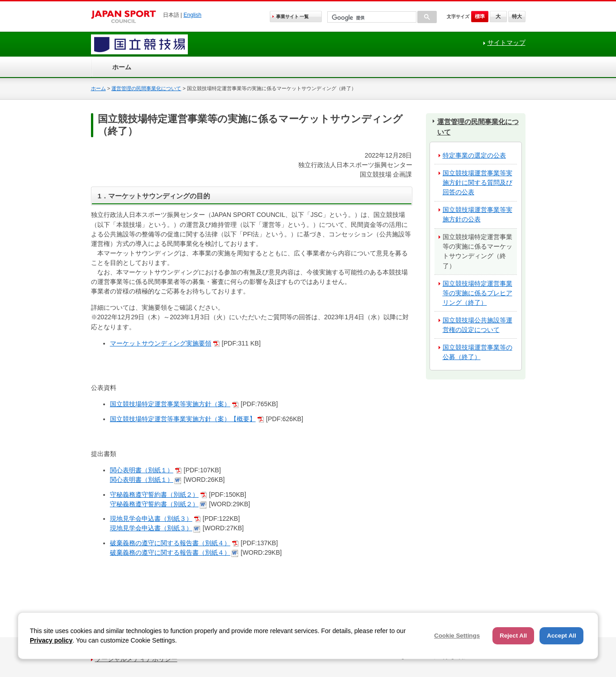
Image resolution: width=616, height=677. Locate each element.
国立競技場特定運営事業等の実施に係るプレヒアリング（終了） (478, 293)
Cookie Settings (457, 636)
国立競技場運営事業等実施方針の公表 (478, 214)
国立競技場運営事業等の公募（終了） (478, 352)
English (192, 15)
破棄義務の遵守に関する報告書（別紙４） (170, 543)
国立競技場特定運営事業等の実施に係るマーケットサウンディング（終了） (478, 251)
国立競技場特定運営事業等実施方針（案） (170, 404)
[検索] (371, 18)
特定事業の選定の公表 (474, 155)
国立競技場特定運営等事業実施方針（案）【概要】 (183, 419)
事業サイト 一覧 (293, 17)
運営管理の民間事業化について (146, 88)
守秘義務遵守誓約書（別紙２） (154, 495)
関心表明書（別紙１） (142, 470)
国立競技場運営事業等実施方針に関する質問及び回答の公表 (478, 182)
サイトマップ (506, 43)
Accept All (561, 636)
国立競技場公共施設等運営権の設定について (478, 325)
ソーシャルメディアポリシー (136, 659)
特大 (517, 16)
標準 (480, 16)
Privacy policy (51, 640)
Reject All (513, 636)
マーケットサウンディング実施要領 (161, 343)
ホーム (122, 67)
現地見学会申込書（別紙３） (151, 519)
